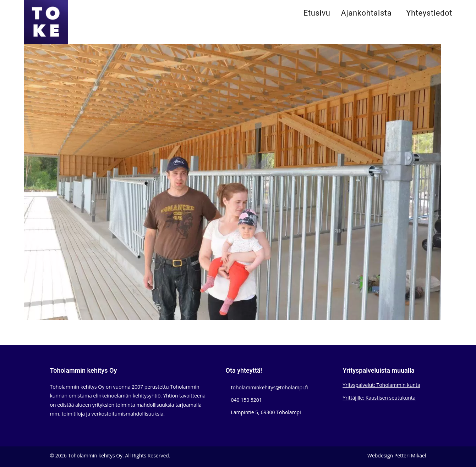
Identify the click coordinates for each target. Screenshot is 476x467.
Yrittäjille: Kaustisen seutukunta (379, 398)
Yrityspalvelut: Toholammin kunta (382, 385)
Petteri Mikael (410, 455)
